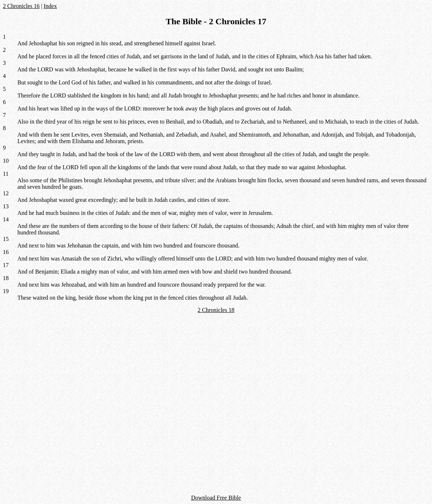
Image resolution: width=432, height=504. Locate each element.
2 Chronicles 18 (216, 310)
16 (6, 252)
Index (50, 6)
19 (6, 291)
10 (6, 161)
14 (6, 219)
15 (6, 239)
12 (6, 193)
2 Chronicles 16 (21, 6)
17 (6, 265)
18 (6, 278)
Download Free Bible (216, 498)
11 (6, 174)
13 (6, 206)
